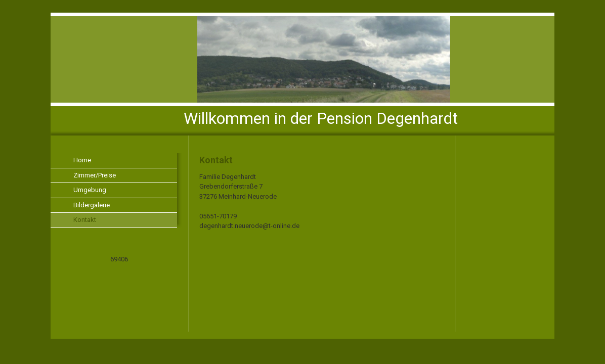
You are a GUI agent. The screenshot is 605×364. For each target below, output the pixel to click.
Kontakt (85, 220)
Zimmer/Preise (95, 175)
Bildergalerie (92, 205)
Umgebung (90, 190)
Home (82, 160)
